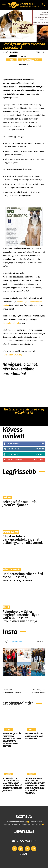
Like (42, 443)
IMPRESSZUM (24, 832)
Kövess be (40, 449)
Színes (7, 497)
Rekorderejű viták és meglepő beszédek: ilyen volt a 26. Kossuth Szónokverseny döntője (21, 616)
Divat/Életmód (12, 569)
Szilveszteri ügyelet (11, 323)
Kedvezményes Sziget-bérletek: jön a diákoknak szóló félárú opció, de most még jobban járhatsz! (13, 784)
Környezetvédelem (30, 60)
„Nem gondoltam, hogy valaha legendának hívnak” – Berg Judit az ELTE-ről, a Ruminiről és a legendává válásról (35, 786)
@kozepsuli (17, 641)
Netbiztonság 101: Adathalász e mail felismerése (34, 736)
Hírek (11, 60)
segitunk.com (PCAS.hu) (12, 355)
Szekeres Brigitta (14, 54)
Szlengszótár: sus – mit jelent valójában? (20, 504)
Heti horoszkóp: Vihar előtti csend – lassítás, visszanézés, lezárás (23, 577)
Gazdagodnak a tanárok (12, 693)
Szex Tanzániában (39, 693)
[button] (44, 5)
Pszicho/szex (11, 532)
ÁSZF (24, 854)
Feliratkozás (38, 460)
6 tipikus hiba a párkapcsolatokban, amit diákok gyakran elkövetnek (23, 540)
